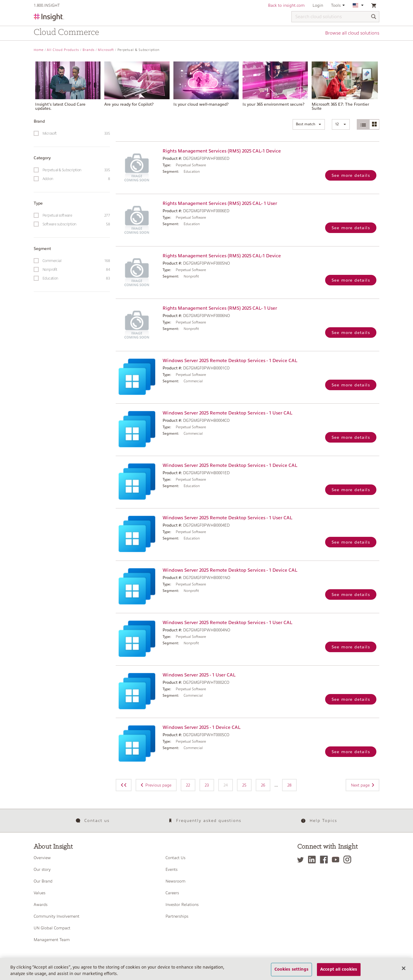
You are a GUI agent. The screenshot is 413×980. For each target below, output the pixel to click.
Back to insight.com (286, 5)
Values (40, 893)
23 (207, 785)
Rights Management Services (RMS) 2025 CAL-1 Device (222, 151)
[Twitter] (302, 860)
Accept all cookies (339, 973)
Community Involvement (57, 916)
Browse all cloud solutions (352, 33)
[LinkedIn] (313, 860)
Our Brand (43, 881)
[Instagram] (349, 860)
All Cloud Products (63, 50)
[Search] (374, 17)
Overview (42, 858)
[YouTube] (337, 860)
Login (318, 5)
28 (289, 785)
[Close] (404, 972)
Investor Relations (182, 904)
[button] (309, 124)
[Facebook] (325, 860)
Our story (42, 869)
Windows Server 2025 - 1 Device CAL (202, 727)
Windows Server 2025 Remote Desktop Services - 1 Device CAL (230, 361)
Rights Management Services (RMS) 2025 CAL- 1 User (220, 203)
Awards (41, 904)
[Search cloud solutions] (335, 17)
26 (263, 785)
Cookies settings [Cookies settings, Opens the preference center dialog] (291, 973)
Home (39, 50)
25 (244, 785)
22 (188, 785)
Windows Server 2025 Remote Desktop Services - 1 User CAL (227, 413)
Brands (89, 50)
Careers (172, 893)
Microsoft (106, 50)
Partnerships (177, 916)
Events (171, 869)
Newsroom (175, 881)
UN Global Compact (52, 928)
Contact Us (175, 858)
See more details (351, 175)
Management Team (52, 940)
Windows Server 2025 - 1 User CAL (199, 675)
